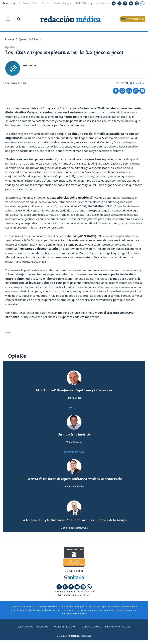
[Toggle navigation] (8, 19)
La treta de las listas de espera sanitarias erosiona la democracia (74, 481)
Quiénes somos (21, 630)
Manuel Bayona (74, 444)
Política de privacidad (63, 630)
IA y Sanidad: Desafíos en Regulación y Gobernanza (74, 391)
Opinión (17, 357)
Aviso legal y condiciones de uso (74, 599)
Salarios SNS (30, 3)
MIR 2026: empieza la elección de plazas (98, 3)
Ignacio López (74, 399)
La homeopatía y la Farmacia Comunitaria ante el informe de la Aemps (74, 523)
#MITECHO (74, 409)
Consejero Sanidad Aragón (56, 3)
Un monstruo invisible (74, 436)
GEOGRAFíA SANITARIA (74, 454)
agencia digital (62, 640)
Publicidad (40, 630)
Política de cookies (92, 630)
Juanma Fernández (74, 489)
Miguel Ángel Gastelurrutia (74, 531)
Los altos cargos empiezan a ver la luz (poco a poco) (72, 53)
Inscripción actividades (121, 630)
